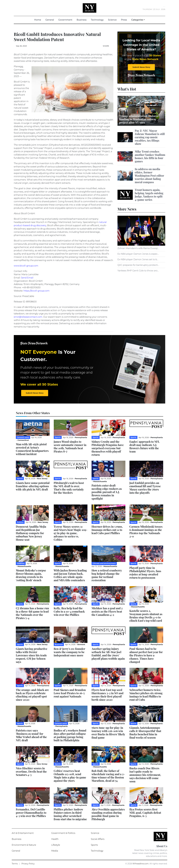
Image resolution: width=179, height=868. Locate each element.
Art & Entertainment (23, 833)
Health (55, 839)
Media (55, 851)
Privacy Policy (28, 864)
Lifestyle (56, 845)
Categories (137, 20)
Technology (97, 20)
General (50, 20)
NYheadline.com (141, 864)
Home (39, 20)
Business (82, 20)
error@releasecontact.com (28, 317)
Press (124, 20)
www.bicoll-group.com (26, 266)
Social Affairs (98, 839)
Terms (15, 864)
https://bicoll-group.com (37, 291)
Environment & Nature (24, 845)
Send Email (27, 278)
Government (65, 20)
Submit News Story (141, 67)
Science (112, 20)
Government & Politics (63, 833)
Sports (94, 845)
